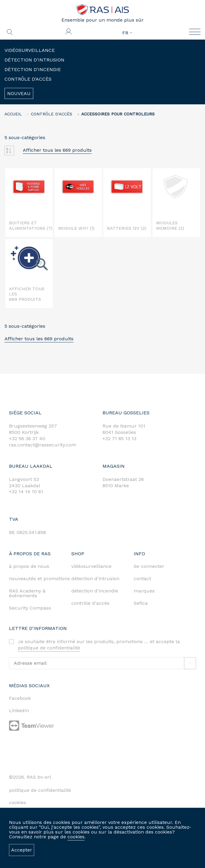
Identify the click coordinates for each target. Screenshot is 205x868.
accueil (13, 114)
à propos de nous (29, 566)
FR (127, 33)
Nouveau (19, 93)
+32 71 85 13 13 (119, 438)
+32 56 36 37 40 (27, 438)
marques (144, 591)
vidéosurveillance (91, 566)
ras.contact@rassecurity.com (43, 445)
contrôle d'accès (90, 603)
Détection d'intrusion (34, 60)
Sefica (141, 603)
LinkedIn (19, 710)
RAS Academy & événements (27, 593)
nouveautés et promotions (39, 579)
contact (142, 579)
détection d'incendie (95, 591)
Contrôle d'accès (28, 79)
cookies (76, 837)
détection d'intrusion (95, 579)
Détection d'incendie (33, 69)
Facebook (20, 698)
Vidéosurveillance (30, 50)
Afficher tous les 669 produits (57, 150)
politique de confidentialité (49, 648)
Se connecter (149, 566)
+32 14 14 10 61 (26, 492)
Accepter (22, 850)
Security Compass (30, 608)
